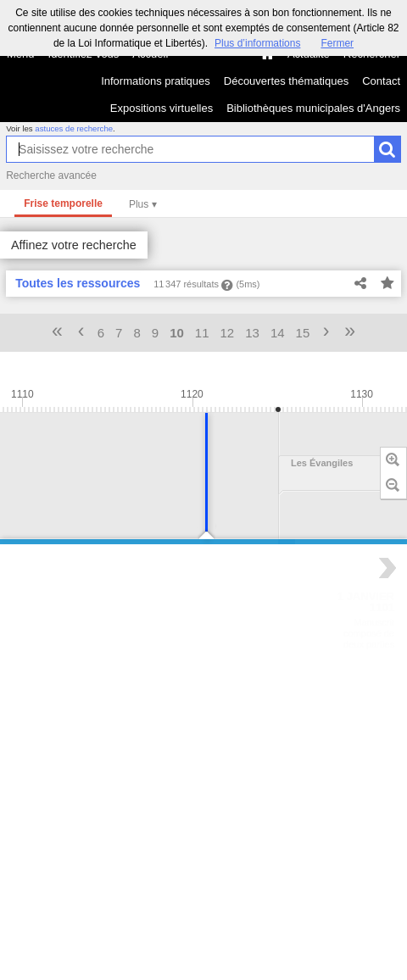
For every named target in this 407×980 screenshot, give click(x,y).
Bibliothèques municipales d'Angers (313, 108)
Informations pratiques (156, 81)
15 (303, 333)
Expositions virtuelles (162, 108)
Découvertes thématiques (286, 81)
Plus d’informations (257, 43)
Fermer (337, 43)
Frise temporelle (63, 203)
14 (278, 333)
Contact (381, 81)
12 (228, 333)
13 (252, 333)
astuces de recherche (74, 128)
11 (202, 333)
